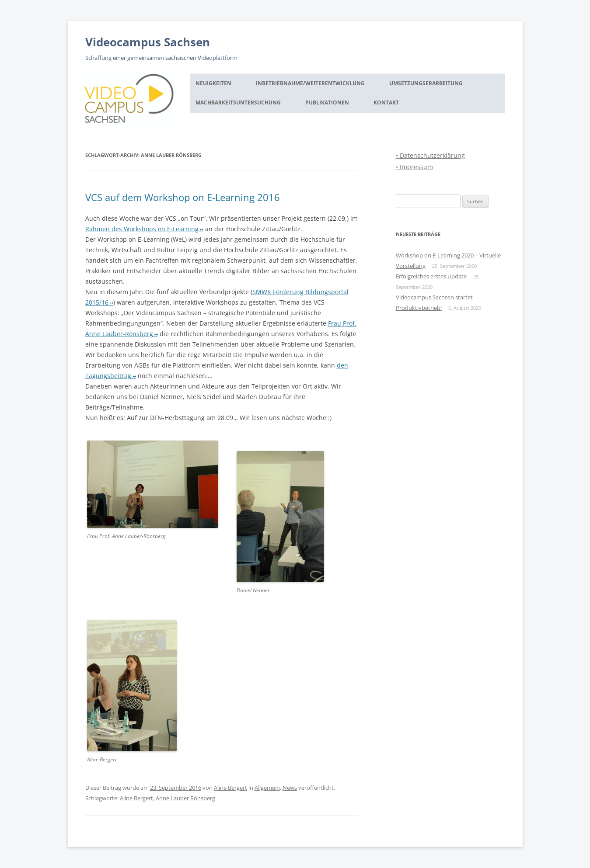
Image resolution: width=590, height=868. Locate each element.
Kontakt (386, 102)
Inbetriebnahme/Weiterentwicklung (310, 83)
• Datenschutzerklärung (430, 155)
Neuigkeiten (213, 83)
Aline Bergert (230, 788)
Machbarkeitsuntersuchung (238, 102)
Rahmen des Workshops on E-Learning (142, 229)
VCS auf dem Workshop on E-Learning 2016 (183, 197)
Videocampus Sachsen (148, 42)
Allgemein (267, 788)
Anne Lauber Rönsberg (185, 798)
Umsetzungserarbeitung (426, 83)
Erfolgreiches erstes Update (431, 276)
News (290, 788)
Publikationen (327, 102)
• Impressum (414, 167)
